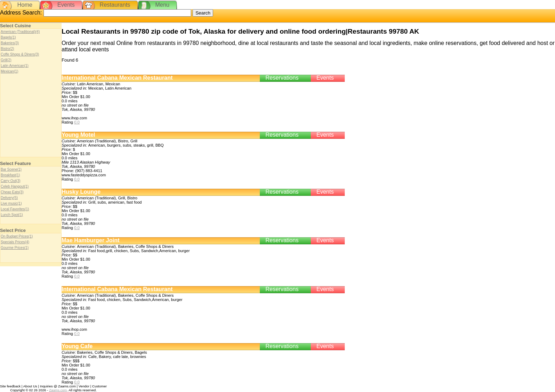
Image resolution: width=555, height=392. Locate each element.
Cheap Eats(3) (12, 192)
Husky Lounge (81, 192)
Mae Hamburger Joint (91, 240)
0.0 (77, 122)
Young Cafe (77, 346)
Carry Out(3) (11, 181)
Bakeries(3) (10, 43)
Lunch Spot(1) (12, 215)
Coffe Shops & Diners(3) (20, 54)
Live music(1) (11, 203)
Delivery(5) (9, 198)
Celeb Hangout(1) (15, 186)
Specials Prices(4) (15, 242)
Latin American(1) (15, 66)
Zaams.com (58, 390)
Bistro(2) (7, 49)
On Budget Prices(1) (17, 236)
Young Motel (78, 135)
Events (66, 5)
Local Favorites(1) (15, 209)
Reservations (282, 78)
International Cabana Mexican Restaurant (117, 78)
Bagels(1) (8, 37)
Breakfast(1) (10, 175)
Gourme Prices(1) (15, 248)
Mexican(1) (9, 71)
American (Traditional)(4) (20, 32)
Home (25, 5)
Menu (162, 5)
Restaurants (115, 5)
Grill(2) (6, 60)
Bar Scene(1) (11, 169)
